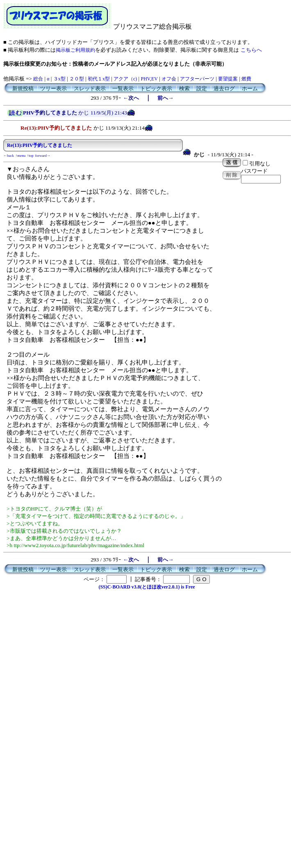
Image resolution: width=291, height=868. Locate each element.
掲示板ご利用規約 (75, 50)
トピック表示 (156, 88)
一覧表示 (123, 88)
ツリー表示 (53, 88)
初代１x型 (99, 79)
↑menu (21, 156)
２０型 (77, 79)
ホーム (250, 88)
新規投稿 (23, 88)
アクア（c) (125, 79)
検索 (184, 88)
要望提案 (228, 79)
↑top (30, 156)
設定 (202, 88)
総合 (38, 79)
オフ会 (169, 79)
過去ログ (224, 88)
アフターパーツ (197, 79)
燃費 (246, 79)
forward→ (43, 156)
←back (9, 156)
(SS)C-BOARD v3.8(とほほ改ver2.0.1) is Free (147, 587)
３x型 (59, 79)
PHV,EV (149, 79)
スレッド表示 (90, 88)
